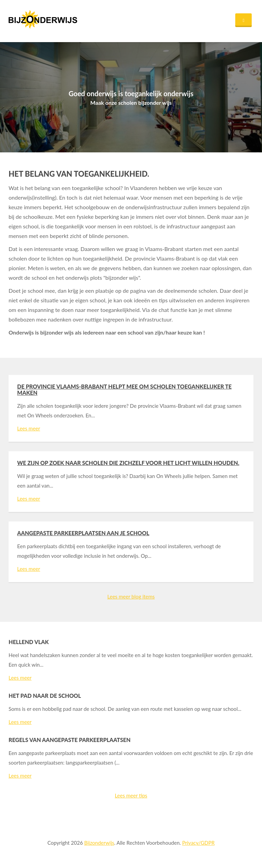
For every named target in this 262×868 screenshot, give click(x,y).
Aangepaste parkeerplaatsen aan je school (83, 533)
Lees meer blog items (131, 596)
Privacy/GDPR (198, 843)
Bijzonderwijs (99, 843)
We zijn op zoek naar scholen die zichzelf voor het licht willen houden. (128, 463)
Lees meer (29, 428)
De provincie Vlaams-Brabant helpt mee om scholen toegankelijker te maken (124, 389)
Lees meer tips (131, 795)
